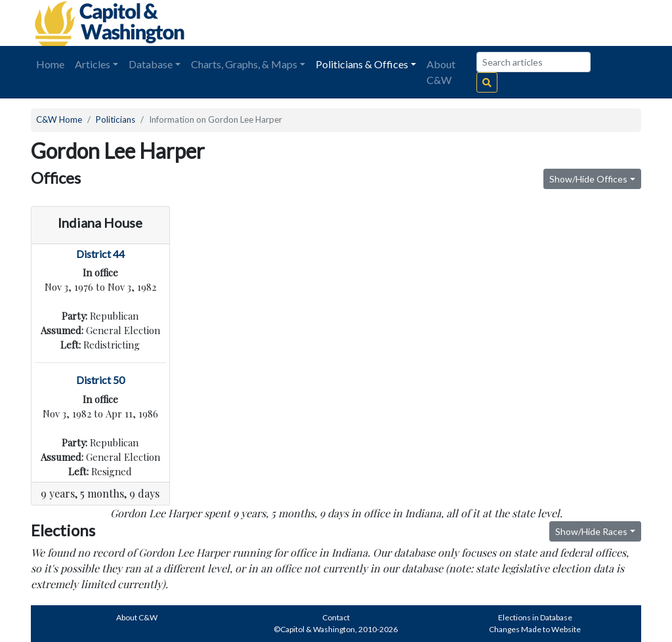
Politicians (115, 119)
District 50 (100, 380)
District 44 (100, 254)
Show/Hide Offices (588, 179)
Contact (336, 617)
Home (50, 64)
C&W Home (59, 119)
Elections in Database (535, 617)
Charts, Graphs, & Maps (244, 64)
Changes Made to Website (535, 629)
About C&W (441, 72)
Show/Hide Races (591, 531)
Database (151, 64)
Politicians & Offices (362, 64)
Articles (93, 64)
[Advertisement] (494, 23)
